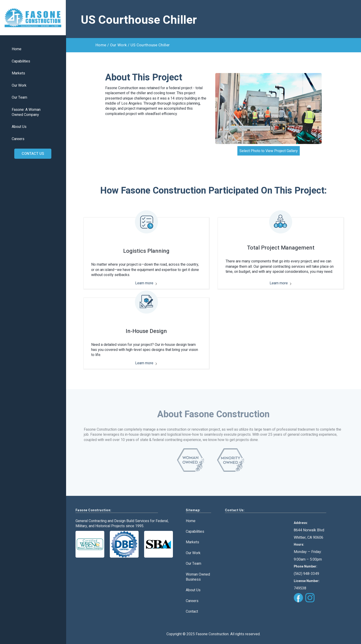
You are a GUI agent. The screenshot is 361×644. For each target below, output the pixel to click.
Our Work (19, 86)
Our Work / (120, 45)
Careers (18, 139)
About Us (19, 127)
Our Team (19, 98)
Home (17, 49)
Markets (18, 73)
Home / (102, 45)
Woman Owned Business (198, 577)
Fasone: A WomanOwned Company (26, 112)
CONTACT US (33, 154)
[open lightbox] (268, 109)
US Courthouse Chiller (150, 45)
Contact (192, 612)
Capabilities (21, 61)
